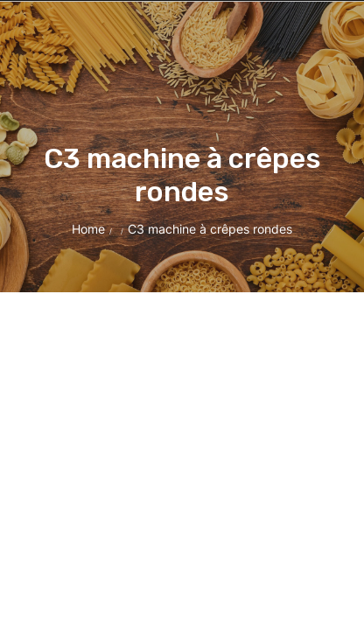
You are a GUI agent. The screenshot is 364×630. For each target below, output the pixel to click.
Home (88, 229)
